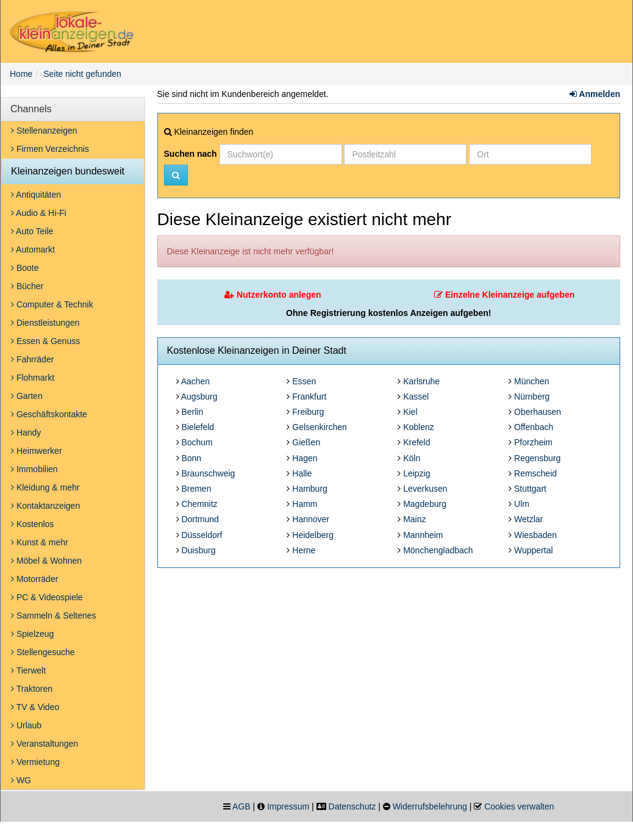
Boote (25, 268)
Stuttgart (530, 489)
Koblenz (419, 427)
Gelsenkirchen (320, 427)
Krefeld (417, 442)
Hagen (305, 458)
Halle (302, 473)
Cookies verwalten (519, 806)
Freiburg (308, 412)
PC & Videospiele (47, 597)
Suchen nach (191, 154)
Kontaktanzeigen (45, 506)
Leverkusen (425, 489)
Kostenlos (32, 524)
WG (21, 780)
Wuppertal (534, 550)
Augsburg (199, 397)
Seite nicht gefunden (82, 74)
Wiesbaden (535, 535)
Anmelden (595, 94)
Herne (304, 550)
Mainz (414, 519)
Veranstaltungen (45, 744)
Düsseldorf (202, 535)
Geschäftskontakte (49, 414)
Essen (304, 381)
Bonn (191, 458)
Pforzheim (533, 442)
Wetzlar (528, 519)
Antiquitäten (36, 195)
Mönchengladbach (438, 550)
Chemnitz (199, 504)
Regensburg (537, 458)
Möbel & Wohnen (46, 561)
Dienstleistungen (45, 323)
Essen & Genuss (45, 341)
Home (21, 74)
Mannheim (423, 535)
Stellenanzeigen (44, 131)
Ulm (522, 504)
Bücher (27, 286)
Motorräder (34, 579)
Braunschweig (208, 473)
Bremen (196, 489)
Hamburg (310, 489)
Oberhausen (538, 412)
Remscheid (535, 473)
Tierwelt (28, 670)
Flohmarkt (33, 378)
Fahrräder (32, 359)
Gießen (306, 442)
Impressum (288, 806)
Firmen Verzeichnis (50, 149)
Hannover (311, 519)
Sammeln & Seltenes (54, 616)
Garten (27, 396)
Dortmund (200, 519)
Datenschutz (352, 806)
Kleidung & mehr (45, 487)
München (532, 381)
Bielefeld (198, 427)
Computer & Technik (52, 304)
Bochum (197, 442)
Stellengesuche (43, 652)
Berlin (192, 412)
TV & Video (35, 707)
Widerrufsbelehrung (430, 806)
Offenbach (534, 427)
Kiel (410, 412)
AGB (241, 806)
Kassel (416, 397)
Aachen (195, 381)
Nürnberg (532, 397)
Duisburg (198, 550)
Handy (26, 433)
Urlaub (26, 725)
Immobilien (34, 469)
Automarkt (33, 249)
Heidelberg (313, 535)
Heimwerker (37, 451)
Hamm (305, 504)
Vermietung (35, 762)
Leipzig (417, 473)
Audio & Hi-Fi (39, 213)
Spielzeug (32, 634)
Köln (412, 458)
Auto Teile (32, 231)
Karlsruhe (421, 381)
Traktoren (32, 689)
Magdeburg (425, 504)
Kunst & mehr (40, 542)
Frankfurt (309, 397)
